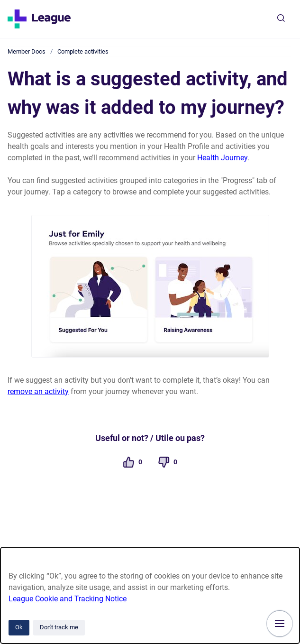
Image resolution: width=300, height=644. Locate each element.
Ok (19, 627)
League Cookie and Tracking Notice (68, 599)
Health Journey (222, 158)
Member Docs (27, 51)
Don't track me (59, 627)
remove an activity (38, 391)
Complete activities (83, 51)
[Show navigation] (280, 624)
